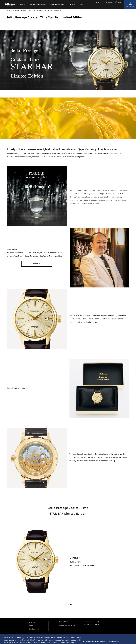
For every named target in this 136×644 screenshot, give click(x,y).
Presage (24, 10)
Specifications (68, 604)
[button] (99, 2)
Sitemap (87, 628)
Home (8, 10)
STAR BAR (41, 264)
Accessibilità (64, 622)
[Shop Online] (130, 4)
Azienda (32, 622)
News (31, 626)
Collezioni (16, 10)
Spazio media (34, 629)
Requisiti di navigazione (67, 625)
